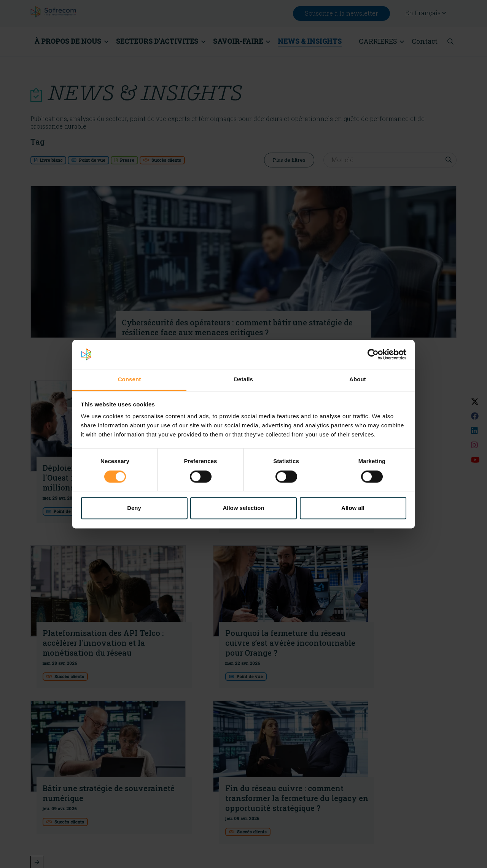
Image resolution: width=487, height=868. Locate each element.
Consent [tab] (130, 380)
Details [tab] (243, 380)
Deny (134, 508)
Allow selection (243, 508)
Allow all (353, 508)
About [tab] (358, 380)
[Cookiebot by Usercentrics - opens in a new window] (373, 354)
